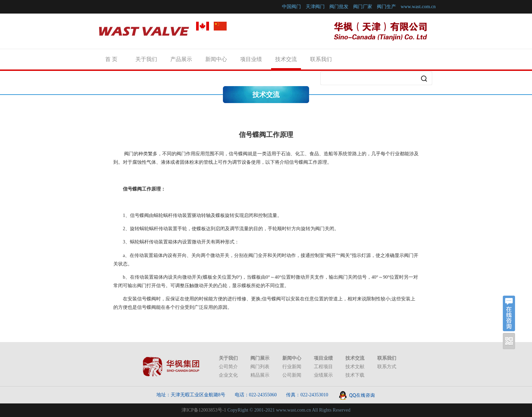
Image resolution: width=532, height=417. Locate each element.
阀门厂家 (363, 7)
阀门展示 (260, 358)
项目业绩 (251, 59)
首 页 (111, 59)
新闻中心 (216, 59)
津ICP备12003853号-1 (204, 410)
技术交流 (286, 59)
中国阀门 (291, 7)
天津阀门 (315, 7)
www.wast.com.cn (418, 7)
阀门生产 (386, 7)
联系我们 (321, 59)
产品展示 (181, 59)
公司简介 (228, 367)
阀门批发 (339, 7)
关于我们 (146, 59)
